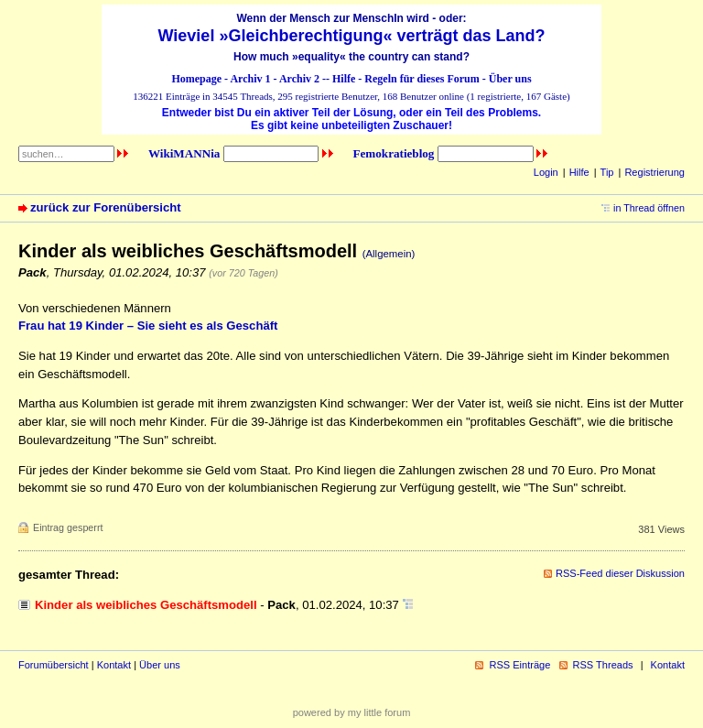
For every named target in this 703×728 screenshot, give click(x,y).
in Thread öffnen (649, 208)
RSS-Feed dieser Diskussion (620, 573)
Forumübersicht (54, 665)
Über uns (510, 79)
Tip (607, 172)
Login (546, 172)
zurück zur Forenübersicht (106, 207)
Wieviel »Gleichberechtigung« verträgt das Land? (352, 36)
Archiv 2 (299, 79)
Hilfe (344, 79)
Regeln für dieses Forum (422, 79)
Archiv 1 (250, 79)
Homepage (196, 79)
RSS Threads (603, 665)
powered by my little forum (352, 712)
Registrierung (654, 172)
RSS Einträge (519, 665)
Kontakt (114, 665)
